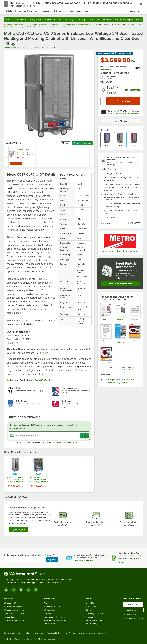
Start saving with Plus (84, 561)
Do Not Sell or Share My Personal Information (86, 633)
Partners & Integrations (14, 620)
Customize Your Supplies (15, 613)
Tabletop (82, 19)
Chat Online (130, 615)
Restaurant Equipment (16, 19)
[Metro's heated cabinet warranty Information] (106, 333)
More (139, 19)
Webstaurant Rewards (14, 607)
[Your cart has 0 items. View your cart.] (139, 11)
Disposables (94, 19)
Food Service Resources (55, 617)
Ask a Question (82, 143)
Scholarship (91, 617)
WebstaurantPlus (11, 603)
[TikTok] (28, 590)
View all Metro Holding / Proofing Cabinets (120, 251)
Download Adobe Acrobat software (123, 370)
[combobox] (68, 11)
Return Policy (91, 624)
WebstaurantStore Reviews (56, 620)
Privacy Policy (75, 442)
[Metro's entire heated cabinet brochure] (106, 355)
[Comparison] (135, 333)
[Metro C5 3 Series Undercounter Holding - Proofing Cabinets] (106, 312)
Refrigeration (36, 19)
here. (46, 353)
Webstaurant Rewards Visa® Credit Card (125, 113)
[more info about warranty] (115, 93)
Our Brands (91, 607)
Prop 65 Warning (44, 380)
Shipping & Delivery (133, 619)
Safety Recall (49, 624)
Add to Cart (16, 164)
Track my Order (133, 610)
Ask (84, 436)
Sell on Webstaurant (94, 620)
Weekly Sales (50, 610)
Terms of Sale (10, 633)
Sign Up (52, 560)
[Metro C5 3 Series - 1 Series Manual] (120, 312)
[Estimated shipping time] (114, 165)
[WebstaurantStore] (40, 574)
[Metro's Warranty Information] (135, 312)
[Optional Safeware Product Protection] (120, 333)
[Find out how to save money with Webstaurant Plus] (7, 150)
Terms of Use (61, 442)
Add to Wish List (120, 121)
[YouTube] (14, 590)
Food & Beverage (66, 19)
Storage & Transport (124, 19)
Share (65, 143)
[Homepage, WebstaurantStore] (21, 11)
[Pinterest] (36, 590)
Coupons (48, 613)
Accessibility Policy (55, 633)
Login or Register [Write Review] (19, 529)
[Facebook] (21, 590)
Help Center (133, 604)
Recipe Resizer (11, 617)
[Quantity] (104, 101)
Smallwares (50, 19)
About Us (90, 603)
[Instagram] (6, 590)
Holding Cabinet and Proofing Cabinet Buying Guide (123, 381)
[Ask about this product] (49, 436)
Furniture (107, 19)
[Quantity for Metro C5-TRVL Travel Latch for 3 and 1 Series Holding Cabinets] (8, 164)
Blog (46, 603)
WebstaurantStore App (14, 610)
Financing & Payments (95, 613)
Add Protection (132, 90)
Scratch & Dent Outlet (53, 607)
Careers (89, 610)
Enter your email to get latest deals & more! (29, 555)
